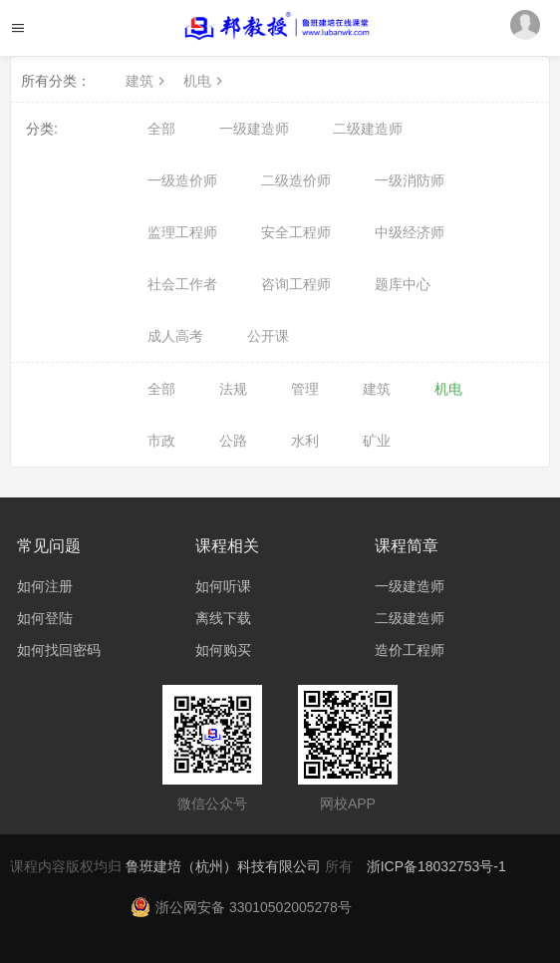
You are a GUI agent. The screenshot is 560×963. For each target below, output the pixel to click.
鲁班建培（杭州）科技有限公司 (225, 866)
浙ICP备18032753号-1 (436, 866)
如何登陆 (45, 618)
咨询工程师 (296, 284)
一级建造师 (254, 129)
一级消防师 (410, 180)
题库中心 (403, 284)
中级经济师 (410, 232)
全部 (161, 129)
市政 (161, 441)
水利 (305, 441)
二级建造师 (368, 129)
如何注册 (45, 586)
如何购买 (223, 650)
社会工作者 (182, 284)
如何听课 (223, 586)
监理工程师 (182, 232)
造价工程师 (410, 650)
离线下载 (223, 618)
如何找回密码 (59, 650)
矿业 (377, 441)
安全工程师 (296, 232)
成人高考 (175, 336)
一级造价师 (182, 180)
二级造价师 (296, 180)
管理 (305, 389)
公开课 (268, 336)
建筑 (147, 81)
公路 (233, 441)
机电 (205, 81)
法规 (233, 389)
